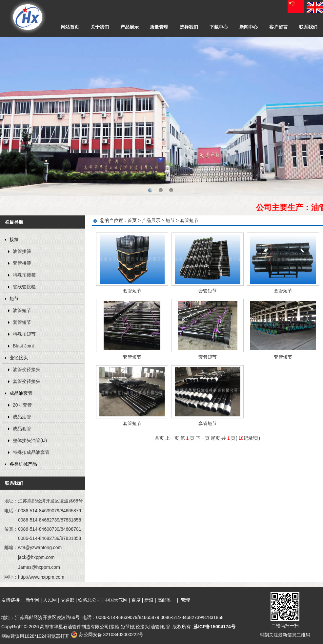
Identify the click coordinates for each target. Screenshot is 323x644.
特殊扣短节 (24, 334)
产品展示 (130, 27)
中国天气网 (116, 600)
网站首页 (70, 27)
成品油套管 (21, 393)
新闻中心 (249, 27)
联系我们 (308, 27)
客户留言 (278, 27)
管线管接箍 (24, 287)
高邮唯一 (167, 600)
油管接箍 (22, 251)
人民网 (50, 600)
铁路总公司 (90, 600)
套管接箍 (22, 263)
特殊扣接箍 (24, 275)
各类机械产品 (23, 464)
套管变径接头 (27, 381)
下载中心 (219, 27)
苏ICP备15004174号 (214, 627)
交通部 (68, 600)
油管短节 (22, 310)
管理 (185, 600)
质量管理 (159, 27)
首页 (132, 220)
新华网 (32, 600)
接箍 (14, 239)
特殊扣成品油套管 (31, 452)
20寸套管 (22, 405)
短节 (14, 299)
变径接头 (19, 358)
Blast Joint (23, 346)
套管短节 (22, 322)
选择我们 (189, 27)
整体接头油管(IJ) (30, 440)
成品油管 (22, 417)
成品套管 (22, 429)
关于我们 (100, 27)
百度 (136, 600)
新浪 (149, 600)
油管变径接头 (27, 369)
